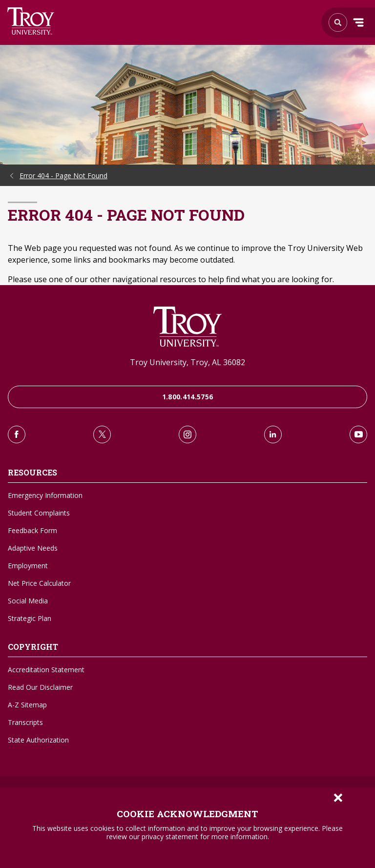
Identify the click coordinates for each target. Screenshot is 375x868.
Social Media (28, 601)
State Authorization (38, 740)
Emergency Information (45, 495)
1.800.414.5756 (188, 397)
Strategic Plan (30, 618)
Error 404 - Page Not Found (63, 176)
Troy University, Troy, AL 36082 (187, 362)
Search (31, 21)
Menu (358, 22)
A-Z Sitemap (27, 705)
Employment (28, 566)
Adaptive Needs (33, 548)
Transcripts (25, 722)
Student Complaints (39, 513)
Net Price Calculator (39, 583)
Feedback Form (32, 530)
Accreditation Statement (46, 670)
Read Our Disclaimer (40, 687)
